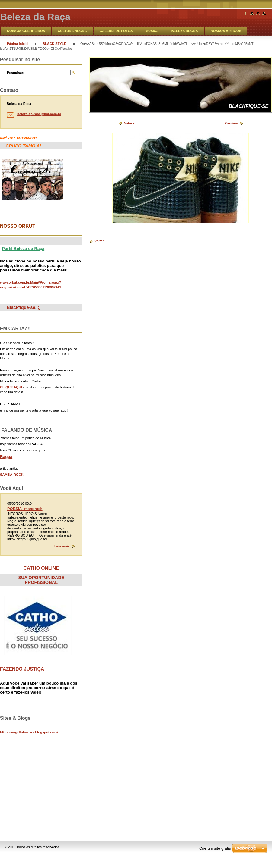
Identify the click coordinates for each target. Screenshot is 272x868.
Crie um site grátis (215, 848)
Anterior (130, 123)
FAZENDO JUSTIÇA (22, 669)
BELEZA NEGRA (185, 31)
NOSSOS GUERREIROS (26, 31)
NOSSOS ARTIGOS (226, 31)
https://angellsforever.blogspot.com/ (29, 732)
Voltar (99, 241)
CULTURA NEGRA (72, 31)
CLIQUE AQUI (11, 387)
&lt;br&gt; (45, 781)
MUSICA (152, 31)
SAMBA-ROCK (12, 475)
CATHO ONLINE (41, 568)
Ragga (6, 457)
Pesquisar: (16, 73)
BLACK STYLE (54, 44)
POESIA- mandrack (25, 509)
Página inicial (18, 44)
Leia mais (62, 546)
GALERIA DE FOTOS (116, 31)
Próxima (231, 123)
